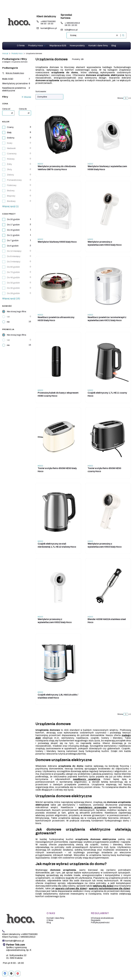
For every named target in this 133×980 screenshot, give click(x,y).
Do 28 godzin (13, 293)
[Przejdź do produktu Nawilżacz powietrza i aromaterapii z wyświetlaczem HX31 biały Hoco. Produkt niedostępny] (108, 286)
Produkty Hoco (17, 54)
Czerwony (12, 154)
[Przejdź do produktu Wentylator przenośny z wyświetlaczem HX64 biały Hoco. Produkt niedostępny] (108, 210)
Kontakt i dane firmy (55, 918)
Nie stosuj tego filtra (16, 312)
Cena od (6, 109)
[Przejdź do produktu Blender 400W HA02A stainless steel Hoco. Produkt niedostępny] (108, 588)
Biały (9, 132)
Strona (120, 98)
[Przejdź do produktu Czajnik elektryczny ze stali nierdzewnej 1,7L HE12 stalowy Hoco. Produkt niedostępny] (58, 512)
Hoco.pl (5, 54)
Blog (49, 923)
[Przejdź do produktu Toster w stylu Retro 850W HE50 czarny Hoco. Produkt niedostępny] (108, 437)
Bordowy (11, 201)
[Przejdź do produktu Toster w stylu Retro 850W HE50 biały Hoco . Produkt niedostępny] (58, 437)
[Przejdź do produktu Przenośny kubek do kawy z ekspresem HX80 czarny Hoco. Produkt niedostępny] (58, 361)
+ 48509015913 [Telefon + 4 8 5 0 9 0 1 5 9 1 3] (72, 23)
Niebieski (11, 148)
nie (8, 322)
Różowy (11, 159)
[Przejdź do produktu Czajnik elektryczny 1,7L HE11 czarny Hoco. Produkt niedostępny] (108, 361)
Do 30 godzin (13, 288)
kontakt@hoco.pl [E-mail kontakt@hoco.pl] (49, 28)
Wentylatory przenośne (16, 83)
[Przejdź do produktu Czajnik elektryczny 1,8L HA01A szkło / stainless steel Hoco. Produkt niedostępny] (58, 663)
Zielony (10, 175)
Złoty (9, 169)
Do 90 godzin (13, 267)
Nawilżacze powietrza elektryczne (16, 89)
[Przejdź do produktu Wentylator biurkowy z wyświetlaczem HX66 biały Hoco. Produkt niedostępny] (108, 135)
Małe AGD (16, 79)
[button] (123, 35)
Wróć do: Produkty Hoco (13, 73)
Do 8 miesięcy (14, 256)
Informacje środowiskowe (102, 918)
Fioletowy (12, 185)
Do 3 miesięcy (14, 262)
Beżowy (11, 191)
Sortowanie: (41, 92)
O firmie (50, 920)
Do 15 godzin (13, 230)
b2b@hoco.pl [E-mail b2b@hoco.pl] (71, 30)
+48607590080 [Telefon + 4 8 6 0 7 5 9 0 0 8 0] (48, 21)
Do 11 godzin (13, 235)
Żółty (9, 164)
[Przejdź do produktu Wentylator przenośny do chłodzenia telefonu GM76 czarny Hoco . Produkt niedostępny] (58, 135)
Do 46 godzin (13, 277)
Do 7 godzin (13, 240)
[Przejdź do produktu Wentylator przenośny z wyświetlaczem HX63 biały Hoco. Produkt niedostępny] (108, 512)
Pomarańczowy (14, 180)
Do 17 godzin (13, 225)
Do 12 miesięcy (14, 251)
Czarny (10, 127)
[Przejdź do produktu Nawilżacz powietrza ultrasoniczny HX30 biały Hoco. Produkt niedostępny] (58, 286)
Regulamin (96, 920)
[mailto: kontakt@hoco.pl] (13, 941)
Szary (10, 143)
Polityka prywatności (100, 923)
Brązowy (11, 196)
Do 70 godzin (13, 272)
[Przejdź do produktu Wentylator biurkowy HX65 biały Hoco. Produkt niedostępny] (58, 210)
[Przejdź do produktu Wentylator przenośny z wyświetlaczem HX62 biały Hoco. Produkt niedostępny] (58, 588)
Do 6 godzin (13, 246)
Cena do (23, 109)
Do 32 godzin (13, 283)
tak (8, 317)
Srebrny (11, 138)
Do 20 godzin (13, 219)
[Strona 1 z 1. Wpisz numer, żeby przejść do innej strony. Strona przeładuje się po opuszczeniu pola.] (126, 98)
